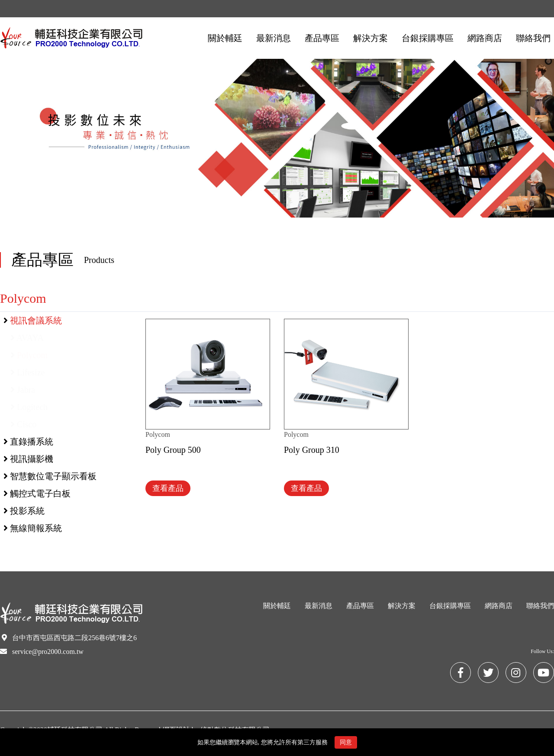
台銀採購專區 (450, 606)
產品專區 (360, 606)
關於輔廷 (277, 606)
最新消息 (319, 606)
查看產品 (168, 488)
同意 (346, 742)
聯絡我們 (540, 606)
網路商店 (499, 606)
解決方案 (402, 606)
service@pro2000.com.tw (48, 652)
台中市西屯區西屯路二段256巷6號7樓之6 (74, 638)
